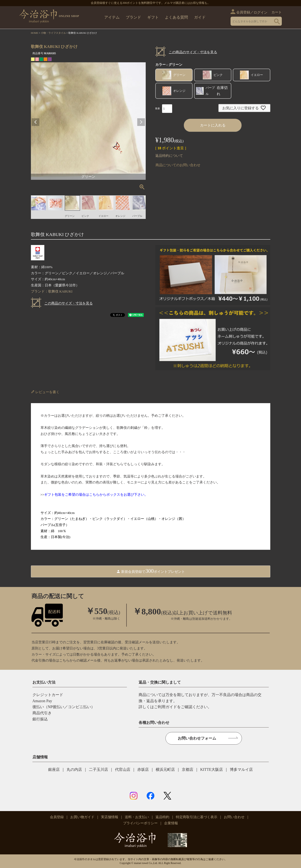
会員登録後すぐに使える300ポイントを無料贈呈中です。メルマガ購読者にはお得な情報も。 (151, 3)
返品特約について (169, 156)
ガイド (200, 17)
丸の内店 (74, 769)
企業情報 (171, 823)
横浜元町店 (165, 769)
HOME (35, 33)
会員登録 (243, 12)
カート (277, 12)
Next (141, 122)
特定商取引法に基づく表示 (197, 817)
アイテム (112, 17)
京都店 (188, 769)
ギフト (153, 17)
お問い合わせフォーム (197, 738)
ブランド (133, 17)
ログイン (260, 12)
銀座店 (54, 769)
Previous (36, 122)
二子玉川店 (98, 769)
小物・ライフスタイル (53, 33)
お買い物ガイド (82, 817)
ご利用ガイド (165, 707)
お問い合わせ (234, 817)
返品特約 (162, 817)
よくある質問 (176, 17)
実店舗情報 (110, 817)
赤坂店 (143, 769)
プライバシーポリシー (140, 823)
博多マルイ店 (241, 769)
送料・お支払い (137, 817)
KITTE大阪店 (212, 769)
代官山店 (123, 769)
